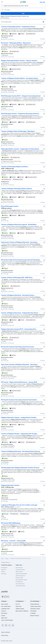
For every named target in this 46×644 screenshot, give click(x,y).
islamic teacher (19, 572)
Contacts (4, 611)
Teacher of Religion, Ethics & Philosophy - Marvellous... (18, 131)
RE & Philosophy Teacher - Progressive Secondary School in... (20, 114)
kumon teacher (19, 568)
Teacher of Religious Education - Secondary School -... (18, 295)
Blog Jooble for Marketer (22, 611)
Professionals (4, 568)
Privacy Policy (5, 635)
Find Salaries (33, 611)
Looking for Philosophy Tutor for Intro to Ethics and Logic (19, 505)
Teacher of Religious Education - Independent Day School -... (20, 313)
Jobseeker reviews (35, 609)
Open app (42, 2)
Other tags (4, 574)
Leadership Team (5, 609)
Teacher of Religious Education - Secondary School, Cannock (21, 451)
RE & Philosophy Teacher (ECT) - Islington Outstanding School (21, 96)
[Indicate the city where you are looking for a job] (23, 10)
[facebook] (3, 625)
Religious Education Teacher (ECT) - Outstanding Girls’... (19, 329)
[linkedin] (13, 625)
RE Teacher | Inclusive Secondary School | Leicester (18, 347)
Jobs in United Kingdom (7, 620)
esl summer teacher (20, 570)
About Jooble (5, 604)
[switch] (44, 22)
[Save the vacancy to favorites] (44, 27)
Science (3, 572)
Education (3, 570)
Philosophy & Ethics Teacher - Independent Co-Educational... (20, 149)
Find (23, 14)
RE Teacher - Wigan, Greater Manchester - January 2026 (19, 382)
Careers (3, 616)
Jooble (10, 641)
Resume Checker (35, 616)
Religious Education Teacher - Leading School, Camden (19, 417)
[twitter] (10, 625)
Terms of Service (5, 632)
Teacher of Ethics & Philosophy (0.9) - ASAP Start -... (18, 278)
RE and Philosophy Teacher (10, 206)
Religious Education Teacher (10, 485)
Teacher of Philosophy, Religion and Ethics (15, 167)
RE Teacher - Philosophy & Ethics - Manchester (16, 43)
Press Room (4, 613)
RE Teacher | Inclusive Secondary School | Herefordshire (19, 400)
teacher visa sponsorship (21, 574)
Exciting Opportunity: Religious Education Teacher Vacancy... (20, 468)
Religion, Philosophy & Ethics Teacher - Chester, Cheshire (19, 61)
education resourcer (20, 576)
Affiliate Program (20, 609)
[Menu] (2, 2)
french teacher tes (20, 584)
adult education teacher (21, 580)
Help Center (4, 618)
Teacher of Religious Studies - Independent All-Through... (19, 434)
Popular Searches (35, 604)
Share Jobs (19, 606)
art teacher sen (19, 582)
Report (42, 39)
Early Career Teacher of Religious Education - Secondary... (20, 242)
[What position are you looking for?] (23, 6)
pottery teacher (19, 578)
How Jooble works (6, 606)
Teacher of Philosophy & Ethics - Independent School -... (19, 27)
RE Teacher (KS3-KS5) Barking (11, 523)
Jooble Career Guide (36, 606)
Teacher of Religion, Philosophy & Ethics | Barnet (17, 189)
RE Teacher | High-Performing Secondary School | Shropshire (21, 260)
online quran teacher (20, 586)
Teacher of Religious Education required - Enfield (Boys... (19, 225)
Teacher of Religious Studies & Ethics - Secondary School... (20, 78)
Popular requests (6, 562)
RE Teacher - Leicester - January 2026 (13, 541)
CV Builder (33, 613)
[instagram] (6, 625)
